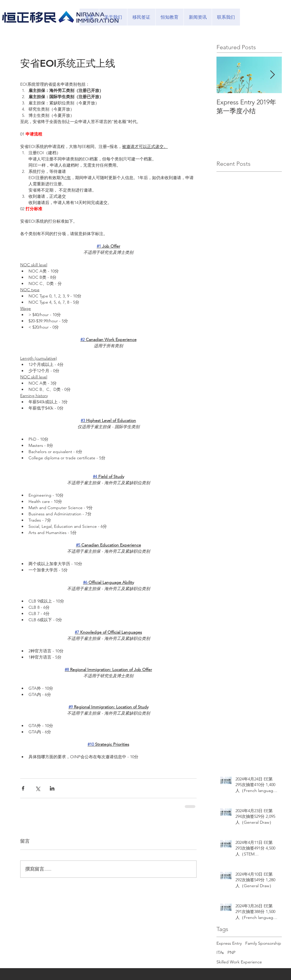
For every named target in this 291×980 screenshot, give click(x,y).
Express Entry (229, 943)
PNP (231, 952)
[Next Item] (272, 75)
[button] (141, 17)
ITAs (220, 952)
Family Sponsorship (263, 943)
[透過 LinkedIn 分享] (52, 788)
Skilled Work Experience (239, 962)
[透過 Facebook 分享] (23, 788)
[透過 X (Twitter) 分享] (38, 788)
